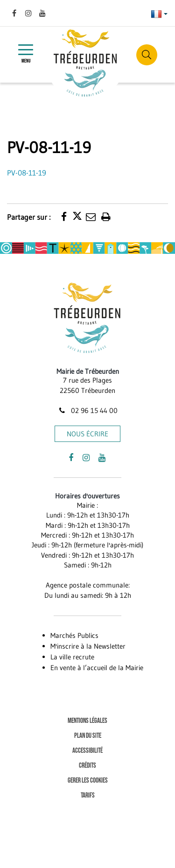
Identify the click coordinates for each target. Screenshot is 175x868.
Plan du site (88, 736)
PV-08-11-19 (27, 173)
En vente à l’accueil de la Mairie (97, 668)
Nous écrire (87, 434)
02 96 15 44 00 (87, 410)
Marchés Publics (74, 635)
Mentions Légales (87, 721)
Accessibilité (87, 751)
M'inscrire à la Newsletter (88, 646)
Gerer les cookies (88, 780)
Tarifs (88, 795)
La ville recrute (72, 657)
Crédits (87, 766)
